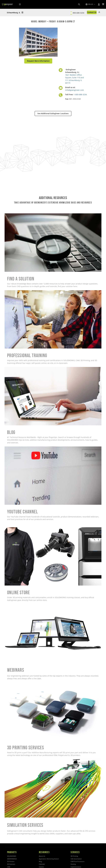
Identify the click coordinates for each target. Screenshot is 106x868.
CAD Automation (76, 859)
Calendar (42, 864)
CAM (9, 867)
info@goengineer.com (74, 90)
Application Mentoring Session (49, 859)
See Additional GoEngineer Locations (53, 113)
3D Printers (11, 861)
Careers (41, 867)
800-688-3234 (78, 13)
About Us (42, 856)
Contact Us (92, 12)
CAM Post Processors (77, 861)
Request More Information (38, 61)
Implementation (76, 867)
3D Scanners (11, 864)
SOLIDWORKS (12, 856)
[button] (90, 4)
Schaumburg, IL (15, 13)
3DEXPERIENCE (12, 859)
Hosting (73, 864)
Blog (40, 861)
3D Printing (74, 856)
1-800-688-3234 (80, 94)
